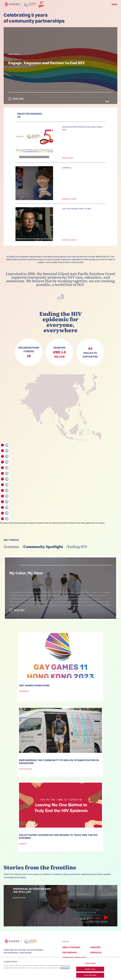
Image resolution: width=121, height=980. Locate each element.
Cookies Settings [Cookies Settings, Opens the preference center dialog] (90, 963)
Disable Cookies (90, 969)
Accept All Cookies (90, 975)
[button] (104, 102)
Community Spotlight (74, 958)
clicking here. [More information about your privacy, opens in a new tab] (65, 968)
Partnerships (70, 952)
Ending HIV (77, 546)
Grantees (11, 546)
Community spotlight (43, 546)
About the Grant (71, 947)
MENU (115, 4)
